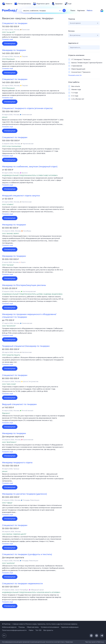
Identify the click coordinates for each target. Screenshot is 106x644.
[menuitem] (7, 4)
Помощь (22, 627)
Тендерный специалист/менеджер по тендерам (26, 346)
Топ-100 (38, 630)
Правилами (69, 642)
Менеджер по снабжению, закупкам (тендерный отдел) (30, 167)
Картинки (81, 11)
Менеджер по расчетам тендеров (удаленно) (25, 494)
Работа (90, 11)
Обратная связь (33, 627)
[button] (34, 37)
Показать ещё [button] (8, 39)
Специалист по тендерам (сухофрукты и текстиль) (27, 554)
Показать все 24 (75, 75)
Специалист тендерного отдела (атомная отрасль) (27, 108)
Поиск (73, 11)
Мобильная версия (9, 627)
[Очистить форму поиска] (60, 11)
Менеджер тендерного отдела (17, 463)
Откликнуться (10, 43)
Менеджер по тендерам (14, 50)
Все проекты (48, 630)
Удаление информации (70, 627)
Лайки (31, 630)
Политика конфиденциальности (14, 630)
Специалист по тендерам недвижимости (22, 584)
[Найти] (64, 11)
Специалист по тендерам (15, 23)
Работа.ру (101, 642)
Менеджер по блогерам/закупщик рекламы (24, 285)
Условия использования (50, 627)
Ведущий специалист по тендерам (19, 404)
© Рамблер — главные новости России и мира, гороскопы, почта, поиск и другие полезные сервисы (40, 624)
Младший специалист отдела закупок (21, 196)
